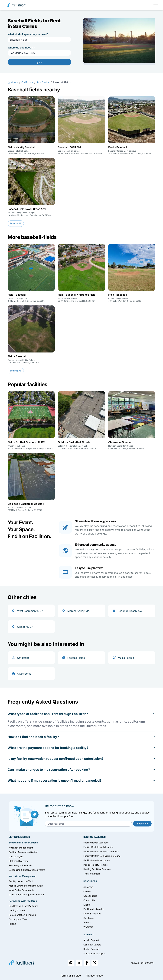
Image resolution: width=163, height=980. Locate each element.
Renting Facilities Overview (97, 869)
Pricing (12, 924)
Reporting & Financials (20, 865)
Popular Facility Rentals (95, 865)
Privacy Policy (94, 976)
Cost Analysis (16, 857)
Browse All (16, 223)
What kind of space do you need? (28, 34)
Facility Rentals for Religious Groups (102, 856)
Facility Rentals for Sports (97, 860)
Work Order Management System (26, 895)
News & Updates (92, 914)
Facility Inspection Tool (21, 881)
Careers (87, 891)
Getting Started (17, 910)
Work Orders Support (95, 953)
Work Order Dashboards (21, 890)
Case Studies (90, 896)
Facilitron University (94, 909)
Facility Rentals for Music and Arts (101, 851)
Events (87, 905)
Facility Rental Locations (96, 843)
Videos (87, 922)
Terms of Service (71, 976)
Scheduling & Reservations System (27, 870)
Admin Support (91, 940)
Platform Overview (18, 861)
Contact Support (92, 945)
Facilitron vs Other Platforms (24, 906)
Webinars (88, 927)
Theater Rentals (92, 874)
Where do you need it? (21, 48)
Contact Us (89, 900)
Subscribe (142, 824)
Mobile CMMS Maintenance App (26, 886)
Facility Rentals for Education (98, 847)
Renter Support (91, 949)
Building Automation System (23, 852)
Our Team (88, 918)
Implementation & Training (22, 915)
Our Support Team (18, 919)
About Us (88, 887)
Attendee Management (21, 848)
